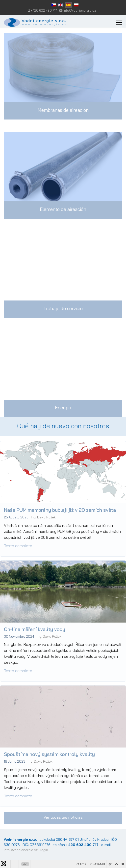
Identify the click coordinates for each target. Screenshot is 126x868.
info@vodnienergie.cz (80, 10)
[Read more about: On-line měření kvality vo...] (63, 656)
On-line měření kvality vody (43, 628)
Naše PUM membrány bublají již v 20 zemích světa (61, 544)
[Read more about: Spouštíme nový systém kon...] (63, 744)
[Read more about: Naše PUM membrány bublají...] (63, 568)
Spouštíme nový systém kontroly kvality (53, 716)
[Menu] (119, 23)
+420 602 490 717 (44, 10)
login (44, 850)
